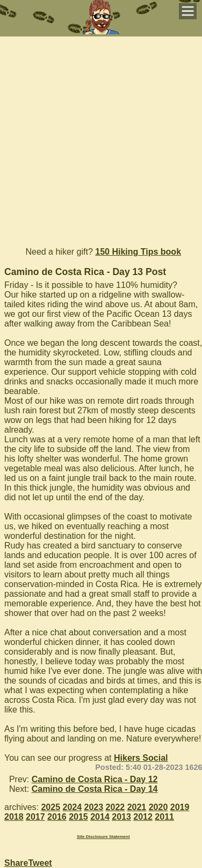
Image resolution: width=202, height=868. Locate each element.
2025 (50, 807)
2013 (121, 817)
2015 (78, 817)
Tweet (40, 863)
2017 (35, 817)
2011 (164, 817)
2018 (14, 817)
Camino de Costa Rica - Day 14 (95, 789)
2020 (158, 807)
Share (16, 863)
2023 (94, 807)
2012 (143, 817)
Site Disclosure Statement (103, 837)
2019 (180, 807)
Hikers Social (141, 758)
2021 (137, 807)
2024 (73, 807)
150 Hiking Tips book (138, 252)
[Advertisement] (101, 137)
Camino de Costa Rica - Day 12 (95, 779)
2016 (57, 817)
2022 (116, 807)
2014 (100, 817)
